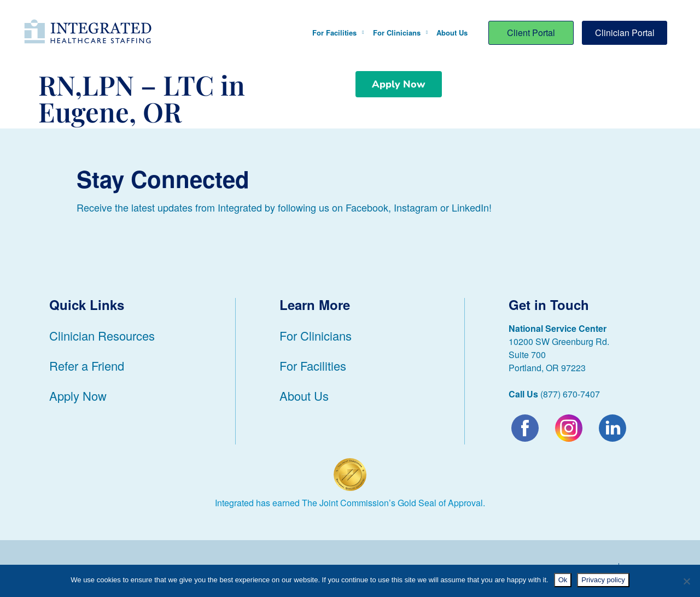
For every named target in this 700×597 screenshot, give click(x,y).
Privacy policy (603, 580)
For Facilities (338, 33)
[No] (686, 581)
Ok (563, 580)
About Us (452, 33)
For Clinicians (400, 33)
